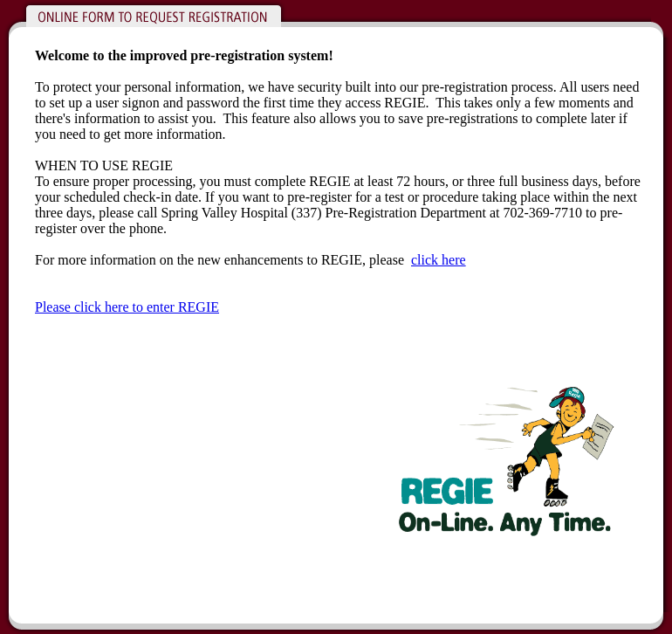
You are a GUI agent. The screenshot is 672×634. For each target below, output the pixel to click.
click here (439, 260)
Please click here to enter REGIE (127, 307)
